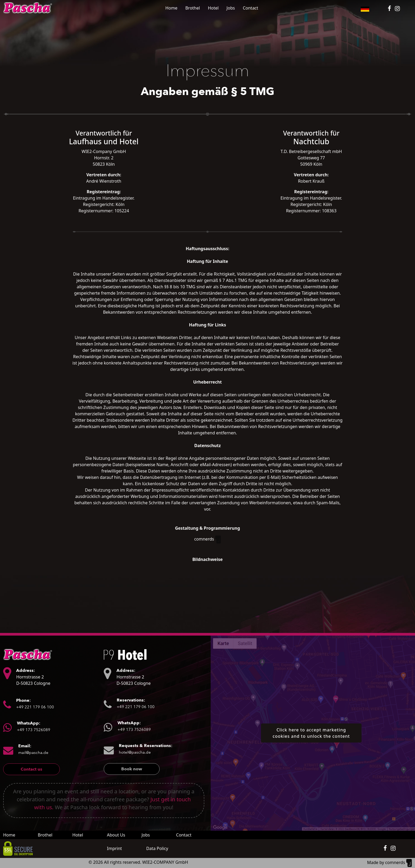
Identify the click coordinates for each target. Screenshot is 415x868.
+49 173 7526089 (34, 730)
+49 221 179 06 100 (35, 707)
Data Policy (157, 848)
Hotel (213, 8)
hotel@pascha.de (135, 752)
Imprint (114, 848)
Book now (132, 769)
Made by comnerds (389, 862)
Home (172, 8)
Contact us (31, 769)
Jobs (231, 8)
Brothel (193, 8)
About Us (116, 835)
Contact (250, 8)
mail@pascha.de (33, 753)
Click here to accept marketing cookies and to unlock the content (311, 733)
